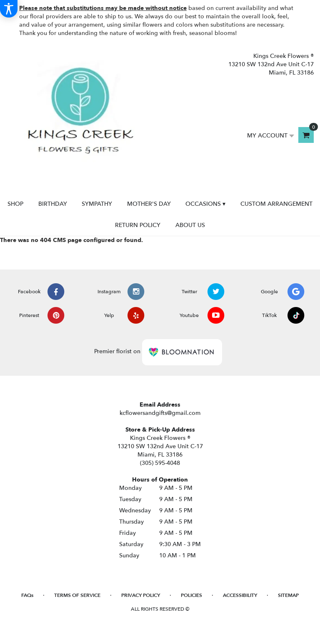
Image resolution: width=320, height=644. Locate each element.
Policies (191, 595)
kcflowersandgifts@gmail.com (160, 413)
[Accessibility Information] (9, 9)
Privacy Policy (141, 595)
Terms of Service (77, 595)
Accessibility (240, 595)
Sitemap (288, 595)
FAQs (27, 595)
